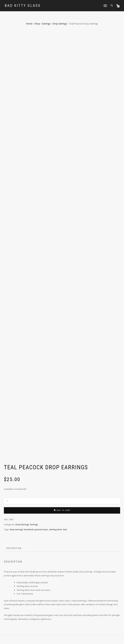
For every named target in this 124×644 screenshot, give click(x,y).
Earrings (46, 24)
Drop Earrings (60, 24)
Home (29, 24)
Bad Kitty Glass (23, 6)
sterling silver (56, 356)
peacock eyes (41, 356)
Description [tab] (14, 375)
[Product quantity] (62, 328)
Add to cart (64, 337)
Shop (37, 24)
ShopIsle (22, 639)
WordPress (40, 639)
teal (65, 356)
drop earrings (16, 356)
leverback (29, 356)
